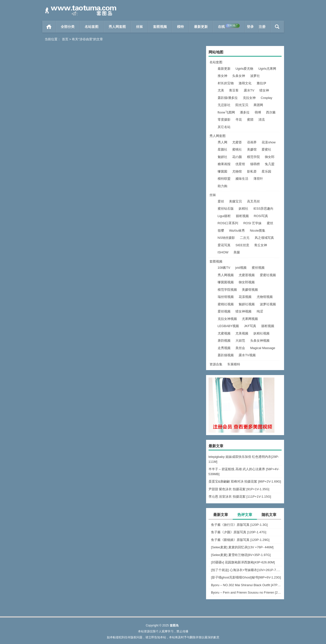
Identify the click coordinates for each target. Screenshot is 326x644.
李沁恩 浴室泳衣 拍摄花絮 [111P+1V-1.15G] (240, 497)
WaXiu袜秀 (237, 231)
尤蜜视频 (224, 333)
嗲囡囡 (222, 171)
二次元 (245, 238)
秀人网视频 (226, 275)
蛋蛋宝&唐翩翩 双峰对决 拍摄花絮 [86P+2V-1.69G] (245, 481)
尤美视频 (242, 333)
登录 (250, 27)
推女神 (222, 76)
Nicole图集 (258, 231)
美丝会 (240, 348)
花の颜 (237, 157)
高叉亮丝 (253, 201)
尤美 (221, 90)
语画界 (252, 142)
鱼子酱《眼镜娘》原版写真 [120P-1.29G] (240, 540)
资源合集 (216, 364)
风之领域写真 (264, 238)
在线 (229, 26)
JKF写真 (250, 326)
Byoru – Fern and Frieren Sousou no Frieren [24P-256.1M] (246, 592)
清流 (262, 120)
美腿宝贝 (235, 201)
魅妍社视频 (247, 304)
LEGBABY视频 (228, 326)
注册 (262, 27)
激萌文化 (245, 83)
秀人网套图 (117, 27)
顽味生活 (242, 179)
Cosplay (266, 98)
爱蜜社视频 (268, 275)
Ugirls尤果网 (267, 69)
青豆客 (234, 90)
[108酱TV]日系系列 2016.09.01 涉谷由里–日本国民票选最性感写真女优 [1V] (81, 227)
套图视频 (160, 27)
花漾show (268, 142)
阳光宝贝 (242, 105)
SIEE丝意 (242, 245)
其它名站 (224, 127)
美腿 (237, 252)
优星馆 (240, 164)
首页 (49, 27)
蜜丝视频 (258, 268)
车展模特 (234, 364)
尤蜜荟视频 (247, 275)
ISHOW (223, 252)
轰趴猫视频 (226, 355)
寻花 (239, 120)
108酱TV (224, 268)
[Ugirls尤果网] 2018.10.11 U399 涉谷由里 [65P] (81, 127)
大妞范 (240, 341)
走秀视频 (224, 348)
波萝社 (255, 76)
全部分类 (68, 27)
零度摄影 (224, 120)
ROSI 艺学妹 (252, 223)
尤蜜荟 (237, 142)
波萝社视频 (268, 304)
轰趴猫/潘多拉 (228, 98)
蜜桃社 (237, 149)
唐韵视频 (224, 341)
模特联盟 (224, 179)
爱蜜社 (266, 149)
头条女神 (239, 76)
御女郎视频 (247, 282)
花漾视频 (245, 297)
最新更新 (201, 27)
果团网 (258, 105)
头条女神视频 (260, 341)
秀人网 (222, 142)
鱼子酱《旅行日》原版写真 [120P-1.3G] (239, 525)
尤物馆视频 (265, 297)
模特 (180, 27)
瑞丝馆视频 (226, 297)
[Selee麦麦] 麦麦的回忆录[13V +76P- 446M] (242, 547)
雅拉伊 (261, 83)
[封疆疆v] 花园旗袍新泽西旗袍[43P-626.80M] (243, 562)
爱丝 (221, 201)
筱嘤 (221, 231)
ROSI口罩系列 (228, 223)
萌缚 (258, 112)
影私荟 (252, 171)
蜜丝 (270, 223)
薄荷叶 (258, 179)
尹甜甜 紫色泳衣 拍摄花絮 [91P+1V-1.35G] (239, 489)
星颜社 (222, 149)
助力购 (222, 186)
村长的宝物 (226, 83)
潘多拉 (245, 112)
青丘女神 (261, 245)
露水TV (249, 90)
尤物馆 (237, 171)
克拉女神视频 (227, 319)
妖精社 (243, 209)
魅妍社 (222, 157)
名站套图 (92, 27)
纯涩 (260, 311)
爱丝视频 (224, 311)
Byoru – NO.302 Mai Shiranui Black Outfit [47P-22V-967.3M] (246, 585)
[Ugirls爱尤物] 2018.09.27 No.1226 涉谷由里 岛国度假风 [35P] (163, 127)
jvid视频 (241, 268)
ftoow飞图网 (226, 112)
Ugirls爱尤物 (244, 69)
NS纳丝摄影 (226, 238)
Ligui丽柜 (224, 216)
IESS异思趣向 (264, 209)
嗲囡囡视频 (226, 282)
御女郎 (270, 157)
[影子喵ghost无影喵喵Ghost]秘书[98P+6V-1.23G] (246, 577)
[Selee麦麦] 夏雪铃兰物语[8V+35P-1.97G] (241, 555)
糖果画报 (224, 164)
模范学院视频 (227, 290)
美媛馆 (252, 149)
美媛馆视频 (250, 290)
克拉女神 (249, 98)
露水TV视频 (247, 355)
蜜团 (250, 120)
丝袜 (139, 27)
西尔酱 (271, 112)
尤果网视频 (250, 319)
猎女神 (264, 90)
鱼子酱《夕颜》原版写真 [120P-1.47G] (239, 532)
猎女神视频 (243, 311)
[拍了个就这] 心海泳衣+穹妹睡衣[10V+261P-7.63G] (246, 570)
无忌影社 (224, 105)
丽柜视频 (242, 216)
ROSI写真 (261, 216)
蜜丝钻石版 (226, 209)
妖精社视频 (261, 333)
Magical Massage (263, 348)
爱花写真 (224, 245)
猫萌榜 (255, 164)
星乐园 (266, 171)
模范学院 (253, 157)
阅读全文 (100, 137)
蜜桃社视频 (226, 304)
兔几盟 (270, 164)
